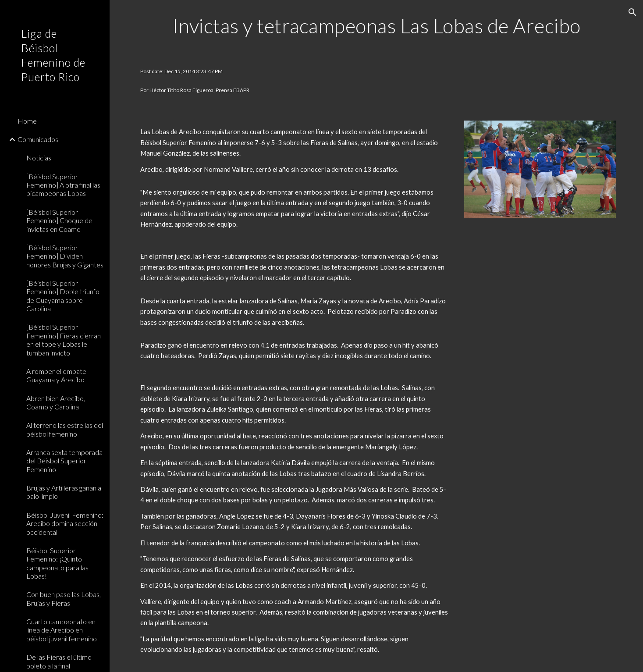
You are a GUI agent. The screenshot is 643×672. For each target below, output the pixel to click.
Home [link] (27, 121)
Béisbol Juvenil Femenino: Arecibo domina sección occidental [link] (65, 523)
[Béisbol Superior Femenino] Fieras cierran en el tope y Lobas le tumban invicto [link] (64, 340)
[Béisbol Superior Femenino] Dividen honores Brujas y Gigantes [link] (65, 256)
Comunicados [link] (38, 139)
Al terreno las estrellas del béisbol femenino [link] (65, 429)
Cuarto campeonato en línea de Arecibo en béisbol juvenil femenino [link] (62, 630)
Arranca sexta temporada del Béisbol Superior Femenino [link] (64, 461)
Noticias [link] (39, 158)
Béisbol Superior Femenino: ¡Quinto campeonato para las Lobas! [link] (57, 563)
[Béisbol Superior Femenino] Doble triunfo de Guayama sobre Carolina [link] (63, 296)
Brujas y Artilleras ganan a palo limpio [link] (64, 492)
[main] (376, 26)
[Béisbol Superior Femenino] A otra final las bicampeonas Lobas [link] (63, 185)
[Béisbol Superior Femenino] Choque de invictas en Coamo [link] (59, 220)
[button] (632, 12)
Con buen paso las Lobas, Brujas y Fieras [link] (64, 598)
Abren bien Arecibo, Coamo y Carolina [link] (56, 402)
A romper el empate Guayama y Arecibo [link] (56, 375)
